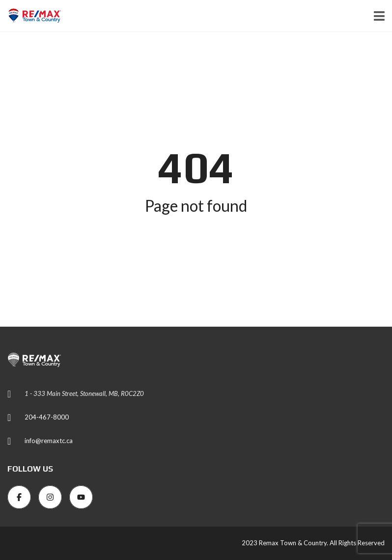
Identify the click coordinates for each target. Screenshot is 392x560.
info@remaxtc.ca (49, 441)
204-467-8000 (47, 417)
